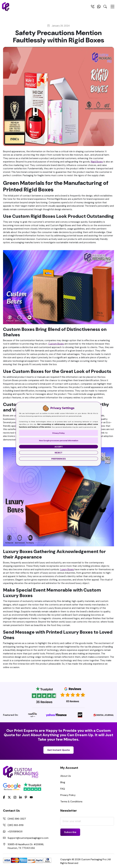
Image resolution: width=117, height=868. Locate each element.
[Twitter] (9, 797)
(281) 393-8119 (16, 825)
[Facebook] (4, 797)
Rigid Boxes (97, 162)
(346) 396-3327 (17, 819)
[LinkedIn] (21, 797)
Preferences (58, 459)
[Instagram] (15, 797)
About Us (66, 776)
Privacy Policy (68, 795)
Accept (59, 447)
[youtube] (31, 797)
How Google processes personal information (59, 441)
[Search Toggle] (105, 7)
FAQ (63, 789)
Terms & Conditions (71, 801)
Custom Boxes (56, 344)
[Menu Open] (112, 8)
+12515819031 (15, 832)
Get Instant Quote (58, 750)
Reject (58, 453)
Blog (63, 782)
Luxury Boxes (67, 569)
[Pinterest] (26, 797)
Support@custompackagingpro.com (28, 838)
